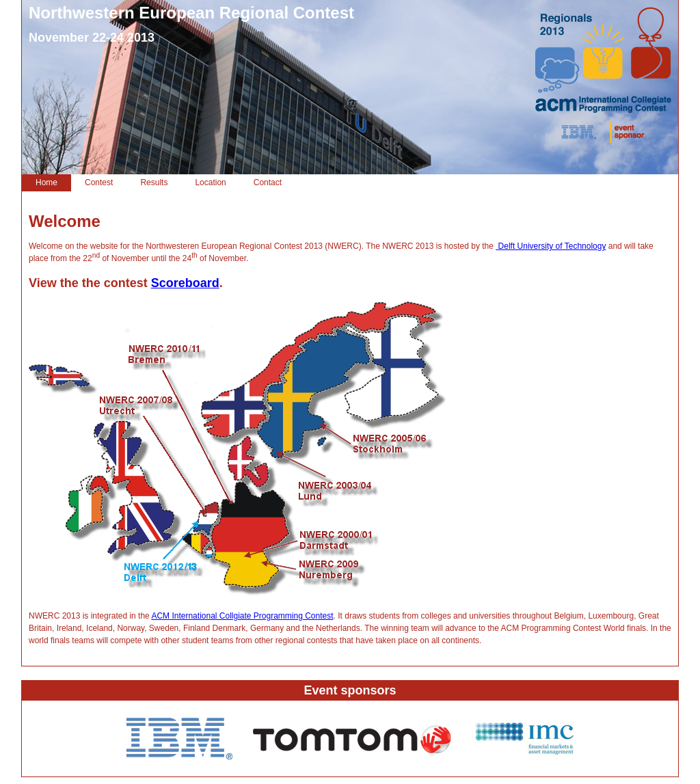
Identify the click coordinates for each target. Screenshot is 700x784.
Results (154, 183)
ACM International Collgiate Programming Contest (242, 616)
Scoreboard (185, 283)
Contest (99, 183)
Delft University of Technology (551, 246)
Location (210, 183)
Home (46, 183)
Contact (268, 183)
